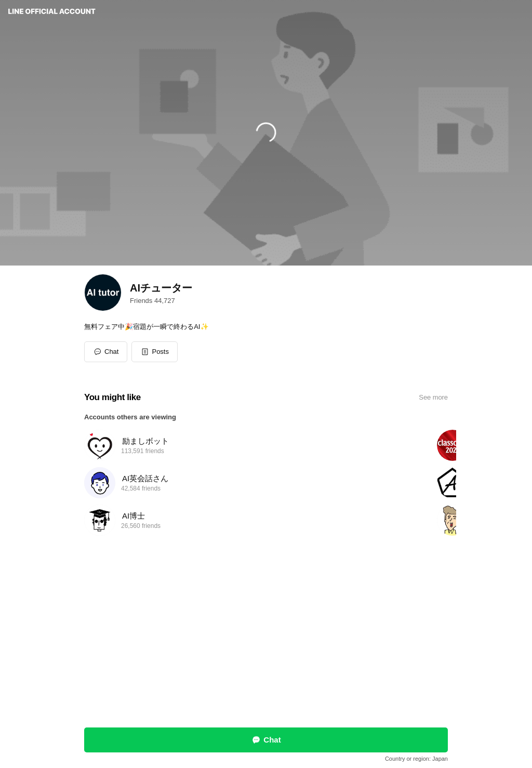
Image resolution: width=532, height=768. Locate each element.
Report (233, 681)
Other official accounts (279, 681)
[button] (155, 352)
